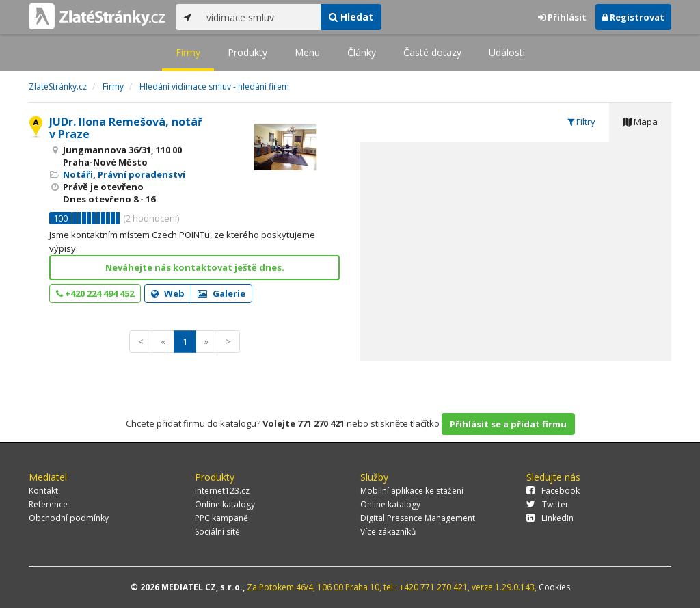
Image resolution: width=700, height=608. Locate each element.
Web (168, 293)
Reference (48, 504)
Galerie (221, 293)
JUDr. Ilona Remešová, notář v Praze (126, 128)
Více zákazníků (388, 532)
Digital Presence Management (418, 518)
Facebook (553, 491)
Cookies (554, 587)
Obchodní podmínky (69, 518)
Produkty (247, 52)
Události (507, 52)
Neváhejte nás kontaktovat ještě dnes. (195, 267)
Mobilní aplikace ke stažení (412, 491)
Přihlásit (562, 17)
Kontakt (43, 491)
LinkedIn (550, 518)
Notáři (78, 174)
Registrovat (633, 17)
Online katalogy (225, 504)
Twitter (548, 504)
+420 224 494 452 (95, 293)
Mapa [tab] (640, 122)
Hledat (351, 17)
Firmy (188, 52)
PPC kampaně (221, 518)
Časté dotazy (432, 52)
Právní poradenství (142, 174)
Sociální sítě (217, 532)
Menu (307, 52)
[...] (260, 17)
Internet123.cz (222, 491)
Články (362, 52)
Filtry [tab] (581, 122)
